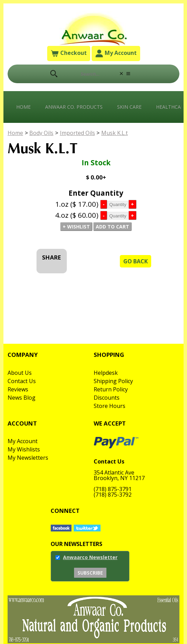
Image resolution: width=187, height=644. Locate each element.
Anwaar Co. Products (74, 107)
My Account (116, 54)
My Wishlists (24, 449)
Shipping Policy (113, 381)
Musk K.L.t (115, 133)
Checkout (69, 54)
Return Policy (111, 389)
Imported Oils (77, 133)
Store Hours (110, 406)
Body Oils (41, 133)
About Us (20, 373)
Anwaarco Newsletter (90, 557)
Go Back (136, 261)
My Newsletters (28, 458)
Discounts (107, 398)
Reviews (18, 389)
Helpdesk (106, 373)
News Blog (22, 398)
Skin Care (129, 107)
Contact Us (22, 381)
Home (23, 107)
